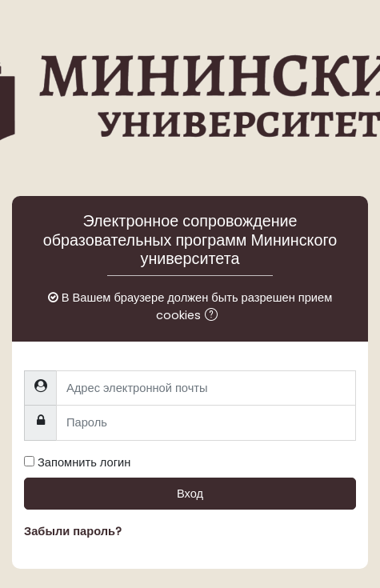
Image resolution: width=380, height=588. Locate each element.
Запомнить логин (84, 462)
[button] (214, 316)
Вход (190, 494)
